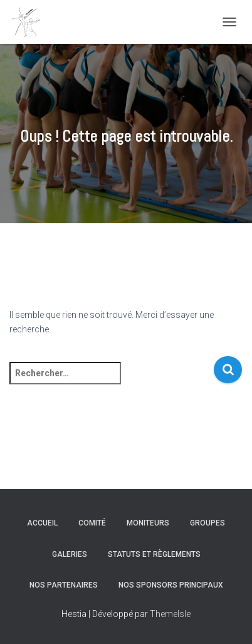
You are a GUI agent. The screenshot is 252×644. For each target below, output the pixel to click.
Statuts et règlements (154, 554)
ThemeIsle (170, 614)
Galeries (70, 554)
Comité (92, 523)
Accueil (42, 523)
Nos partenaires (64, 585)
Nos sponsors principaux (171, 585)
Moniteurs (148, 523)
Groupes (207, 523)
